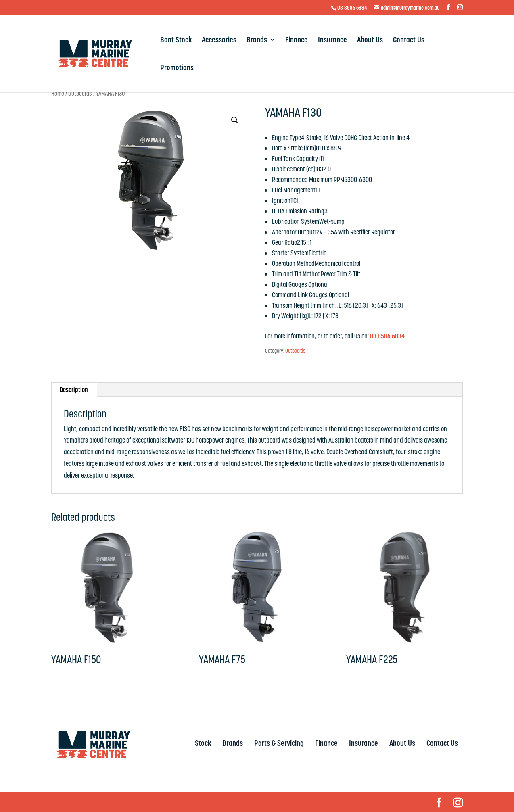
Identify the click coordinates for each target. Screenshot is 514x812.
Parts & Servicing (279, 743)
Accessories (219, 41)
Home (58, 93)
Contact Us (409, 41)
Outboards (80, 93)
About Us (370, 41)
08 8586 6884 (352, 8)
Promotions (177, 69)
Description (74, 390)
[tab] (74, 390)
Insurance (332, 41)
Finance (297, 41)
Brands (257, 41)
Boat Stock (176, 41)
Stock (203, 743)
